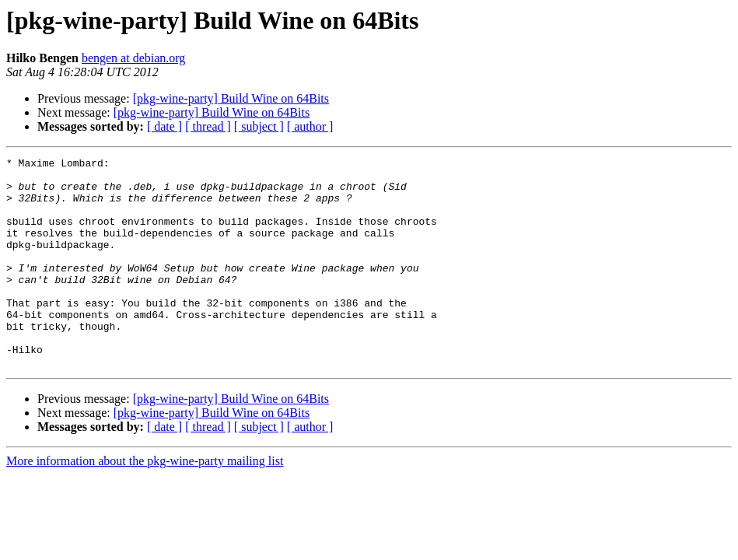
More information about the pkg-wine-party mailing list (145, 503)
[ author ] (310, 126)
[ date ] (164, 126)
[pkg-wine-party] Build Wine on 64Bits (231, 98)
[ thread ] (208, 126)
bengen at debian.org (133, 58)
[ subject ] (259, 126)
